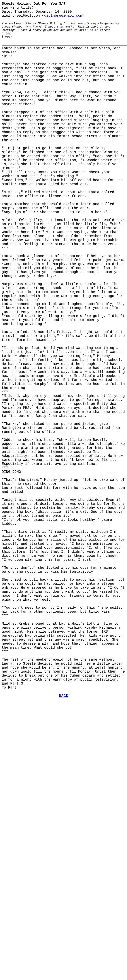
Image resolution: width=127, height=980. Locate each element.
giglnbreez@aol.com (63, 16)
